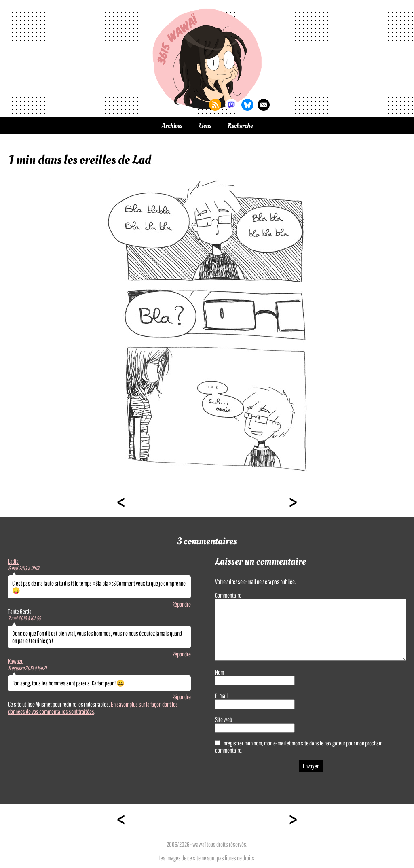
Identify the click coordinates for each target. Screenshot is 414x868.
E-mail (221, 696)
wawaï (199, 844)
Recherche (240, 126)
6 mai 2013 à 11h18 (24, 568)
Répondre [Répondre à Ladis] (182, 604)
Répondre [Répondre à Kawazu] (182, 697)
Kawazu (16, 661)
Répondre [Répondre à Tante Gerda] (182, 654)
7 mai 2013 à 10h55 (24, 618)
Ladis (13, 561)
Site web (224, 719)
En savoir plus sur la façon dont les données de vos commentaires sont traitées (93, 708)
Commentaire (228, 595)
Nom (220, 672)
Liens (205, 126)
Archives (172, 126)
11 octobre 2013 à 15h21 (27, 668)
